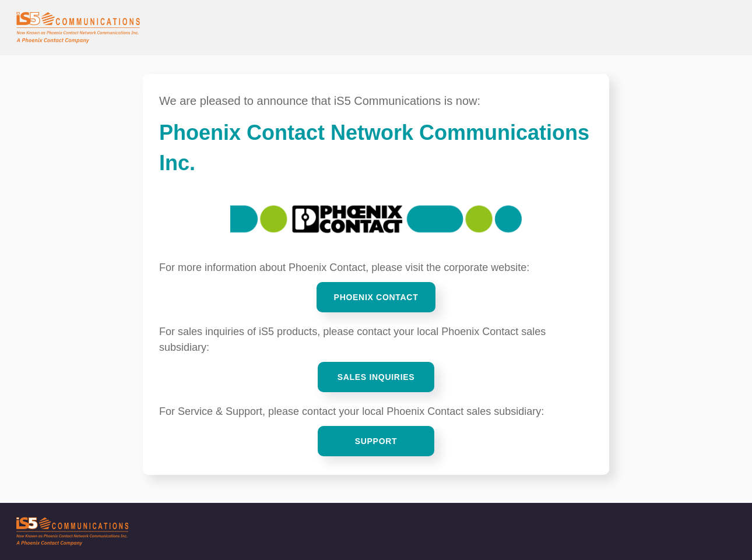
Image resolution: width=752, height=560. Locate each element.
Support (376, 441)
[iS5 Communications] (376, 531)
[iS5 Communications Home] (78, 28)
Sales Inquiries (376, 377)
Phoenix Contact (376, 297)
